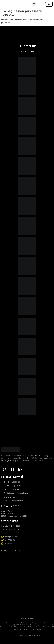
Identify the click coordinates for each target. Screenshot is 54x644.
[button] (34, 4)
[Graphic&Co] (27, 588)
